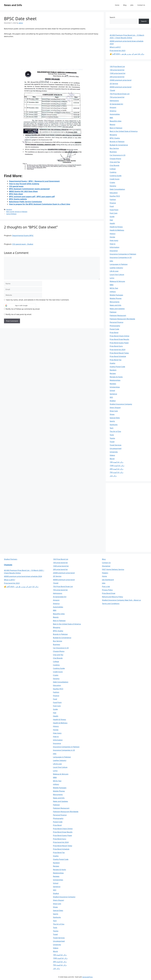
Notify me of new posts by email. (19, 314)
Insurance (114, 251)
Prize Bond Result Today (119, 353)
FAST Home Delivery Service (113, 569)
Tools (112, 435)
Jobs (132, 5)
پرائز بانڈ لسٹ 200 (117, 469)
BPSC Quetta (115, 138)
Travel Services (116, 445)
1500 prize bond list (118, 73)
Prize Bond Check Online (120, 336)
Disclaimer (106, 566)
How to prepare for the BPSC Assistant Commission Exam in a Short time (40, 204)
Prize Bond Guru (116, 346)
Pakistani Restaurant (118, 315)
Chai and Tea (115, 162)
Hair (111, 220)
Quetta (112, 363)
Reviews (113, 384)
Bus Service (114, 148)
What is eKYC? (115, 47)
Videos (112, 455)
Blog (125, 5)
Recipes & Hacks (116, 377)
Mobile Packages (116, 295)
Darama (113, 186)
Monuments (115, 302)
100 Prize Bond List (117, 66)
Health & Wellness (117, 230)
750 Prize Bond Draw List (120, 94)
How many (114, 240)
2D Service (114, 84)
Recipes (113, 373)
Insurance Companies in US (121, 257)
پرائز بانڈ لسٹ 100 (117, 462)
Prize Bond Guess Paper (119, 343)
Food (112, 206)
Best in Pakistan (116, 128)
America (113, 111)
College (113, 169)
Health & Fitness (116, 227)
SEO (111, 397)
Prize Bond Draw (109, 593)
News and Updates (117, 309)
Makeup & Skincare (117, 281)
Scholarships (115, 387)
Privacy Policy (107, 590)
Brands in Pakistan (117, 141)
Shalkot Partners (11, 559)
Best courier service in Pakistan (17, 212)
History (113, 234)
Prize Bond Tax (116, 360)
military (113, 292)
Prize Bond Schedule (118, 356)
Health (112, 223)
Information (115, 247)
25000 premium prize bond (121, 80)
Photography (115, 326)
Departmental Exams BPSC (23, 235)
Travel (112, 442)
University (114, 452)
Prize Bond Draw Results (119, 339)
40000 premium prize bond (121, 87)
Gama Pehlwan (11, 214)
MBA (112, 285)
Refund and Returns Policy (113, 597)
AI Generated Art (116, 104)
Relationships (115, 380)
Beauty (113, 124)
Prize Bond (114, 332)
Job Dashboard (108, 580)
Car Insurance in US (118, 155)
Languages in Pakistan (119, 264)
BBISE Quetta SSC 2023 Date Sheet (23, 191)
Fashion (113, 199)
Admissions (114, 101)
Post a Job (106, 586)
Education (114, 193)
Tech (112, 428)
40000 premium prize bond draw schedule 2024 (23, 576)
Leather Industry (116, 268)
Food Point (114, 210)
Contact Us (141, 5)
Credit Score (115, 179)
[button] (20, 306)
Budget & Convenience (119, 145)
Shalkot (113, 401)
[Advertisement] (52, 54)
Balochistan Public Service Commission (25, 202)
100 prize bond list (117, 70)
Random (9, 209)
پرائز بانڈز (113, 476)
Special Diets (115, 418)
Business (113, 152)
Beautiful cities (116, 121)
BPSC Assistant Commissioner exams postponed (29, 189)
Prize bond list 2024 (118, 350)
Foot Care (114, 213)
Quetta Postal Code (117, 367)
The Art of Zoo (115, 431)
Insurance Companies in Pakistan (123, 254)
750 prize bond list (117, 97)
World (112, 459)
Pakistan (113, 312)
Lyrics (112, 278)
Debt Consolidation (117, 189)
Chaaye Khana (115, 159)
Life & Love (114, 271)
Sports (112, 421)
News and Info (13, 5)
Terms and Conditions (111, 603)
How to (113, 244)
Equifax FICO (115, 196)
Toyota (112, 438)
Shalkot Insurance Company (121, 404)
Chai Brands (115, 165)
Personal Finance (117, 322)
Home (117, 5)
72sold (112, 90)
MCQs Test (114, 288)
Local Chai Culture (117, 274)
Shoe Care (114, 411)
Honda (112, 237)
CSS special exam (16, 186)
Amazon (113, 107)
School (112, 390)
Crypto (112, 182)
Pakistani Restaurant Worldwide (122, 319)
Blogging (113, 135)
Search (112, 17)
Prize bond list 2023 (118, 51)
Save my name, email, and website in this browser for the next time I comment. (38, 300)
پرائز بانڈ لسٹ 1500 (117, 465)
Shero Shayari (115, 407)
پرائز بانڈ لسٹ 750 (117, 472)
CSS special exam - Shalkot (23, 244)
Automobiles (115, 114)
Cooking (113, 172)
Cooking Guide (116, 176)
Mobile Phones (116, 298)
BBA (111, 118)
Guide (112, 217)
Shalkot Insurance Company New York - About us (121, 600)
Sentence (113, 394)
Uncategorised (116, 448)
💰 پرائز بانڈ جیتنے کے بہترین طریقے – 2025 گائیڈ (127, 54)
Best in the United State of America (124, 131)
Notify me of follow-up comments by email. (23, 309)
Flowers (105, 573)
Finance (113, 203)
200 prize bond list (117, 77)
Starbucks (114, 425)
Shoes (112, 414)
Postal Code (114, 329)
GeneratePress (87, 977)
